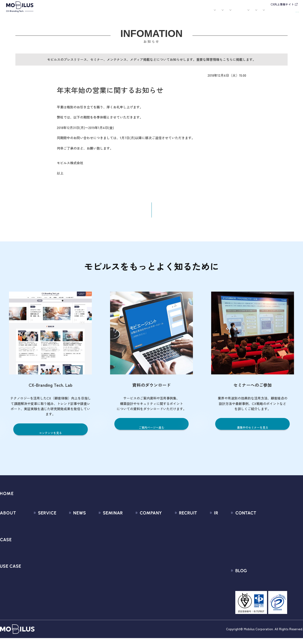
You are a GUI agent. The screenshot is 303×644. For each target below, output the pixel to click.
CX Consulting (39, 534)
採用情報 (219, 13)
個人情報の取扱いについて (144, 559)
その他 (60, 551)
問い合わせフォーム (262, 525)
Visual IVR (35, 585)
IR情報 (237, 13)
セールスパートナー (138, 542)
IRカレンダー (205, 551)
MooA (32, 542)
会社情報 (129, 525)
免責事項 (202, 576)
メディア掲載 (66, 542)
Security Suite (39, 593)
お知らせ (150, 13)
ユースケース (128, 13)
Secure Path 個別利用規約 (267, 551)
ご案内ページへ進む (152, 431)
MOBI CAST (37, 576)
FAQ (198, 559)
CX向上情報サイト (282, 4)
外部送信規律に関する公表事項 (271, 559)
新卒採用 (177, 525)
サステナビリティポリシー (144, 585)
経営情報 (202, 525)
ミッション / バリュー (140, 551)
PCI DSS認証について (139, 576)
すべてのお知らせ (69, 525)
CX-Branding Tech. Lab (264, 587)
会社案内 (200, 13)
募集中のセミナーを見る (252, 431)
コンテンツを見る (50, 436)
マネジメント (133, 534)
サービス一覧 (38, 525)
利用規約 (253, 542)
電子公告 (202, 585)
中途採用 (177, 534)
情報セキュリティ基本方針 (144, 568)
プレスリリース (68, 534)
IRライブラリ (205, 534)
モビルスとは (69, 13)
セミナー (165, 13)
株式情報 (202, 542)
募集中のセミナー (103, 525)
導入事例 (106, 13)
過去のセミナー (101, 534)
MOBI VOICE (37, 568)
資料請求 (289, 13)
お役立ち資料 (183, 13)
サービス (87, 13)
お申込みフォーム (260, 534)
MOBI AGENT (38, 551)
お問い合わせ (264, 13)
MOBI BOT (36, 559)
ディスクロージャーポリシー (218, 568)
